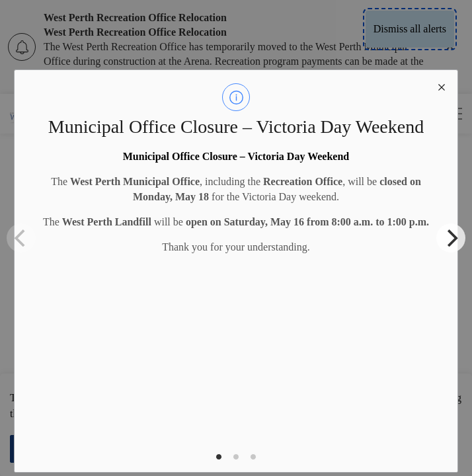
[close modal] (442, 86)
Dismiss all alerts (410, 29)
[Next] (451, 238)
